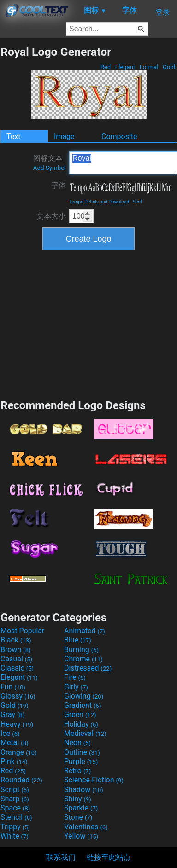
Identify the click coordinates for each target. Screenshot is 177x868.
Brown (15, 650)
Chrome (83, 659)
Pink (14, 761)
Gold (169, 67)
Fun (13, 687)
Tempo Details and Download (99, 202)
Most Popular (23, 631)
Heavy (17, 724)
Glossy (18, 696)
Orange (19, 752)
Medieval (85, 733)
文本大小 (51, 216)
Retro (77, 771)
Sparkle (81, 808)
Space (15, 808)
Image (64, 136)
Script (15, 790)
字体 (59, 185)
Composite (119, 136)
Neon (77, 743)
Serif (138, 202)
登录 (163, 12)
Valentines (86, 827)
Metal (15, 743)
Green (80, 715)
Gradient (83, 705)
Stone (78, 817)
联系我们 (61, 857)
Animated (85, 631)
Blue (78, 640)
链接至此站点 (109, 857)
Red (106, 67)
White (15, 836)
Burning (81, 650)
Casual (16, 659)
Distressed (88, 668)
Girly (76, 687)
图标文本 (50, 162)
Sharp (15, 799)
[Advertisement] (88, 324)
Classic (17, 668)
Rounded (21, 780)
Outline (82, 752)
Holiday (81, 724)
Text (13, 136)
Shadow (84, 790)
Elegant (125, 67)
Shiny (78, 799)
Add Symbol (50, 168)
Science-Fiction (94, 780)
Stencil (16, 817)
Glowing (84, 696)
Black (16, 640)
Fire (75, 677)
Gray (12, 715)
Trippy (15, 827)
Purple (81, 761)
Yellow (81, 836)
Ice (10, 733)
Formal (149, 67)
